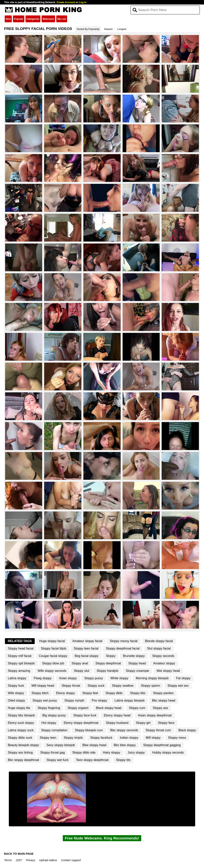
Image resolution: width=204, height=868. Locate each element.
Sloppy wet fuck (57, 760)
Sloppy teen (48, 738)
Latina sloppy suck (21, 730)
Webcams (48, 19)
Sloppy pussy (94, 678)
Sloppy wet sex (178, 686)
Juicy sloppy (136, 753)
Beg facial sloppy (87, 656)
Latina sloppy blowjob (130, 700)
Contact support (71, 860)
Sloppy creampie (137, 671)
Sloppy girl (143, 723)
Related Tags (20, 641)
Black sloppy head (109, 708)
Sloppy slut (81, 671)
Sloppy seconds (163, 656)
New (8, 19)
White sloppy (119, 678)
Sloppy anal (80, 663)
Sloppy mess (177, 738)
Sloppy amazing (19, 671)
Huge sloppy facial (52, 641)
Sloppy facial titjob (54, 648)
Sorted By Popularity (88, 29)
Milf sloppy (153, 738)
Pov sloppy (99, 700)
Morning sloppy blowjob (152, 678)
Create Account (66, 2)
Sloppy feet (90, 693)
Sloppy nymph (74, 700)
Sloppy (111, 656)
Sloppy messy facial (124, 641)
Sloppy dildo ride (84, 753)
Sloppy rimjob (73, 738)
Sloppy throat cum (158, 730)
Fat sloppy (183, 678)
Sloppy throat (71, 686)
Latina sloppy (17, 678)
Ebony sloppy (66, 693)
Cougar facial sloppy (53, 656)
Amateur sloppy (164, 663)
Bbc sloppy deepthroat (23, 760)
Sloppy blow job (53, 663)
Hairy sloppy (112, 753)
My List (62, 19)
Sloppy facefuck (101, 738)
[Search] (165, 10)
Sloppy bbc (138, 693)
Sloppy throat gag (52, 753)
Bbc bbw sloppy (125, 745)
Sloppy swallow (123, 686)
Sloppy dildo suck (20, 738)
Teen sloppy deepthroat (92, 760)
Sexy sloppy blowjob (61, 745)
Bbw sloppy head (94, 745)
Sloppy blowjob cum (89, 730)
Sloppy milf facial (20, 656)
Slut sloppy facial (159, 648)
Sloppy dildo (114, 693)
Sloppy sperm (150, 686)
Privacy (31, 860)
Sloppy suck (96, 686)
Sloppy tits (123, 760)
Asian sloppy (68, 678)
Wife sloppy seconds (52, 671)
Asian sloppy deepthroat (155, 715)
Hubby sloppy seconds (168, 753)
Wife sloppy (16, 693)
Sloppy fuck (16, 686)
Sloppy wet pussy (45, 700)
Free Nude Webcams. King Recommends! (102, 838)
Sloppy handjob (107, 671)
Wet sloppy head (168, 671)
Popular (19, 19)
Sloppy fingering (49, 708)
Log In (83, 2)
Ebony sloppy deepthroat (81, 723)
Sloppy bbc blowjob (21, 715)
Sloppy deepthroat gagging (162, 745)
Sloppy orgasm (78, 708)
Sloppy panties (163, 693)
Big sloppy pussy (54, 715)
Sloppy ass (160, 708)
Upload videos (48, 860)
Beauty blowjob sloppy (23, 745)
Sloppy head (137, 663)
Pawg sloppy (43, 678)
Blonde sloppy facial (159, 641)
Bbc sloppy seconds (124, 730)
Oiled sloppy (16, 700)
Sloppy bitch (40, 693)
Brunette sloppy (134, 656)
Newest (108, 29)
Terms (8, 860)
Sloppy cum (137, 708)
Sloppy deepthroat (108, 663)
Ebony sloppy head (117, 715)
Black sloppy (187, 730)
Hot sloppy (49, 723)
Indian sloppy (129, 738)
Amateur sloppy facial (87, 641)
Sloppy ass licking (20, 753)
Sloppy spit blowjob (21, 663)
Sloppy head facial (21, 648)
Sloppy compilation (54, 730)
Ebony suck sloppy (21, 723)
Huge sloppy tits (19, 708)
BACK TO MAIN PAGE (19, 854)
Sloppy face (166, 723)
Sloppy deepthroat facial (123, 648)
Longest (122, 29)
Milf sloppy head (43, 686)
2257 (19, 860)
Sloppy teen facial (86, 648)
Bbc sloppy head (164, 700)
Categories (33, 19)
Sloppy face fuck (85, 715)
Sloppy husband (117, 723)
